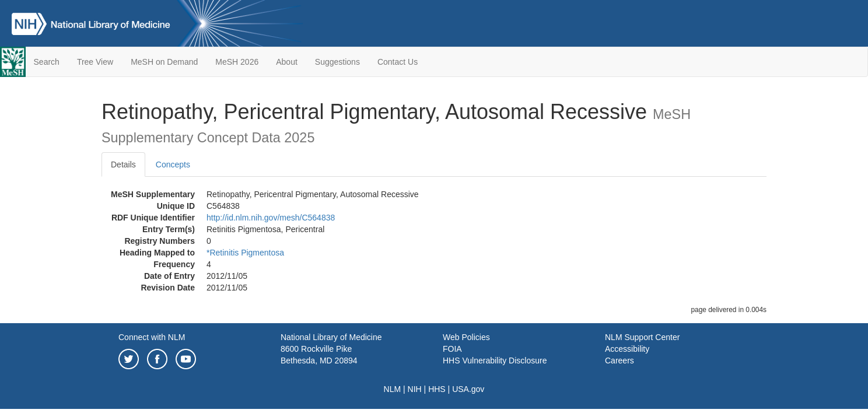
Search (47, 62)
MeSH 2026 (237, 62)
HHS (437, 389)
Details (123, 164)
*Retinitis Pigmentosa (245, 253)
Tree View (95, 62)
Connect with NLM (152, 337)
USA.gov (468, 389)
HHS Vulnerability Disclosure (495, 360)
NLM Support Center (642, 337)
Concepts (173, 164)
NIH (415, 389)
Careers (619, 360)
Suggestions (337, 62)
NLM (393, 389)
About (287, 62)
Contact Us (398, 62)
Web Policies (466, 337)
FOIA (452, 349)
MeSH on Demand (164, 62)
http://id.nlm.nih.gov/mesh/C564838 (271, 218)
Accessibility (627, 349)
